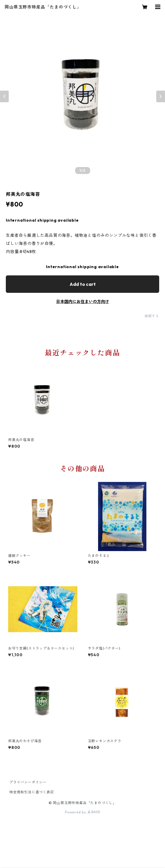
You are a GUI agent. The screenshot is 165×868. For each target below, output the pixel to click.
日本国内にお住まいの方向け (83, 302)
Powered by (82, 812)
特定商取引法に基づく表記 (32, 792)
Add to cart (83, 284)
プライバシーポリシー (28, 782)
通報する (152, 316)
